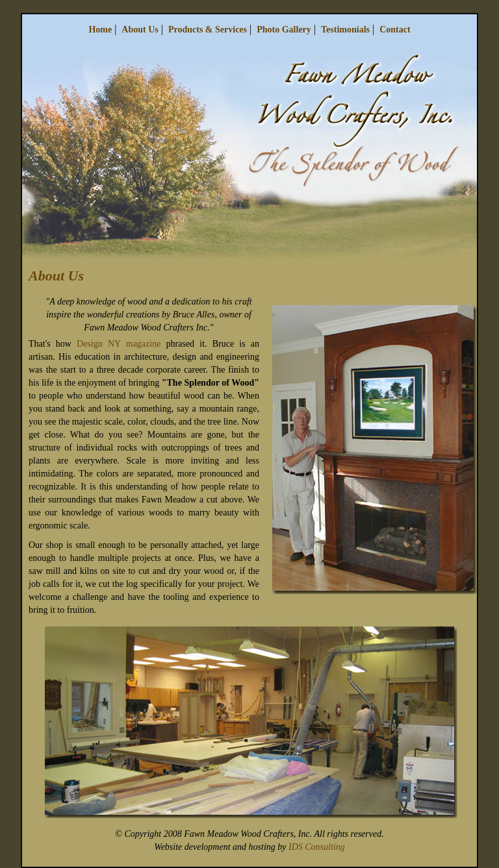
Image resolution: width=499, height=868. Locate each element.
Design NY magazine (119, 344)
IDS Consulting (317, 847)
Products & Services (208, 30)
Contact (395, 30)
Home (100, 30)
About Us (140, 30)
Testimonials (345, 30)
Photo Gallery (284, 30)
